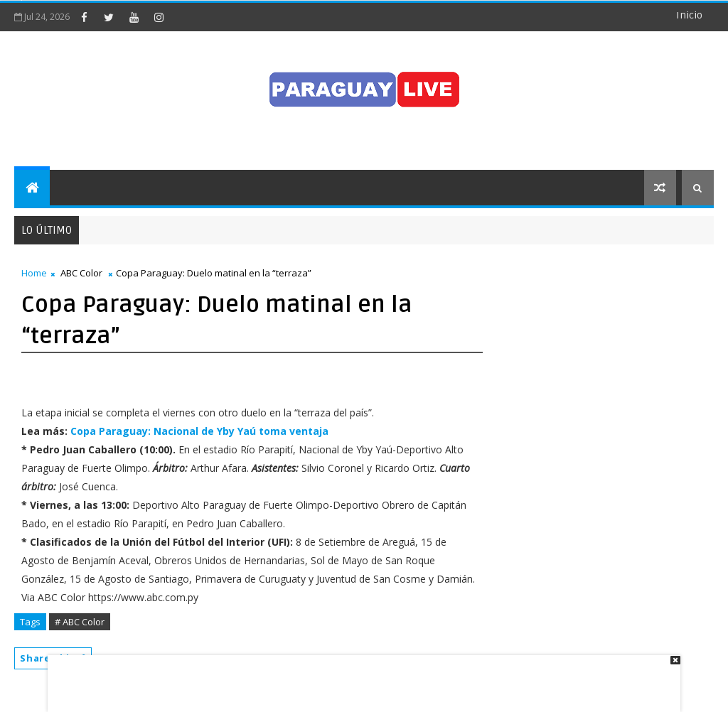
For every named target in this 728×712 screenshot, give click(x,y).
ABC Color (81, 273)
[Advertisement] (359, 676)
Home (34, 273)
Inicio (689, 15)
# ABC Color (80, 622)
